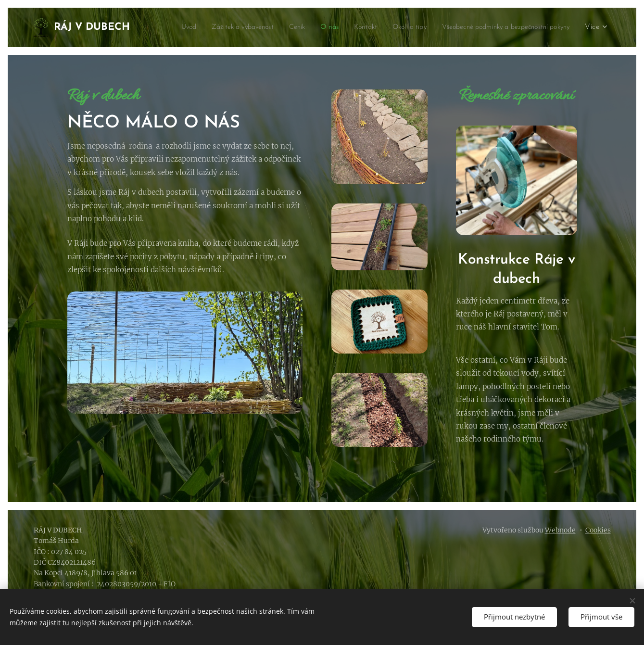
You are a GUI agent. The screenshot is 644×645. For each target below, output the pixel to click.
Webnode (560, 530)
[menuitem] (307, 27)
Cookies (598, 530)
